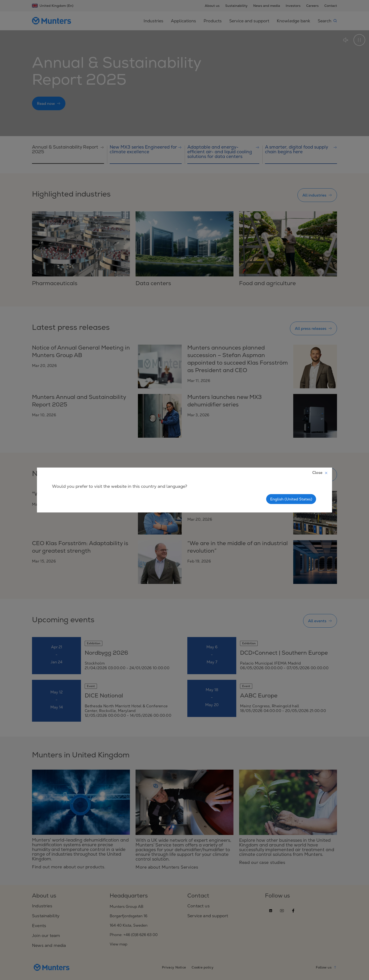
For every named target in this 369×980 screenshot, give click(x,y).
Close (320, 472)
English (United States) (291, 499)
